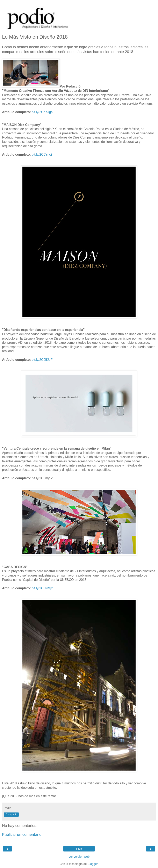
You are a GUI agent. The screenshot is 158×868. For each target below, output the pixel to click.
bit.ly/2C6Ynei (42, 155)
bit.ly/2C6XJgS (42, 112)
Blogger (93, 864)
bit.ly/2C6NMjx (42, 588)
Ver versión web (79, 857)
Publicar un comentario (22, 834)
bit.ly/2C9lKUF (42, 360)
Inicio (79, 849)
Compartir (11, 815)
